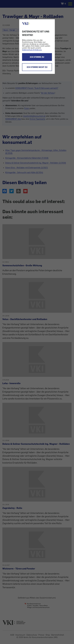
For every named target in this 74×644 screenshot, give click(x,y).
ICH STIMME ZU (37, 57)
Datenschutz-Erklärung (32, 50)
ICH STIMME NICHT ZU (37, 67)
